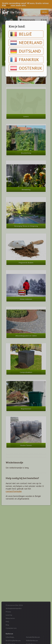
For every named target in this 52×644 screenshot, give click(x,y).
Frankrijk (25, 60)
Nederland (26, 43)
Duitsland (26, 51)
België (21, 34)
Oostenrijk (26, 68)
